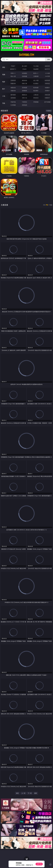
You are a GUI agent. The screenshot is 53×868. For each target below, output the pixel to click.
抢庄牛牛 (47, 69)
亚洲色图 (24, 88)
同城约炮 (13, 102)
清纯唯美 (24, 91)
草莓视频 (36, 102)
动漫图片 (47, 88)
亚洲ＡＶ (13, 73)
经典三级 (24, 83)
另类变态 (47, 83)
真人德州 (24, 66)
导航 (4, 103)
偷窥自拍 (13, 88)
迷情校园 (13, 98)
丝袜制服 (24, 76)
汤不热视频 (47, 102)
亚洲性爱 (13, 80)
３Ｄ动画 (47, 73)
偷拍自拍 (24, 80)
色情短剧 (24, 105)
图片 (4, 89)
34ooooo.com (26, 55)
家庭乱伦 (24, 95)
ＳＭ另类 (47, 76)
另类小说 (24, 98)
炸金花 (24, 69)
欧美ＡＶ (36, 73)
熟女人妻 (13, 76)
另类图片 (47, 91)
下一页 (30, 793)
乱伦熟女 (36, 83)
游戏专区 (47, 66)
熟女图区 (36, 91)
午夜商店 (24, 102)
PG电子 (13, 66)
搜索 (49, 59)
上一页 (23, 793)
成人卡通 (36, 80)
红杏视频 (13, 105)
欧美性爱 (47, 80)
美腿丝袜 (13, 91)
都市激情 (13, 95)
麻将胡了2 (13, 69)
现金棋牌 (36, 69)
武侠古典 (47, 95)
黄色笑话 (36, 98)
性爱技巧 (47, 98)
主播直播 (36, 76)
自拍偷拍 (24, 73)
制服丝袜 (13, 83)
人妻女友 (36, 95)
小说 (4, 96)
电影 (4, 82)
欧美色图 (36, 88)
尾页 (36, 793)
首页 (17, 793)
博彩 (4, 67)
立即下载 (39, 864)
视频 (4, 75)
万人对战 (36, 66)
